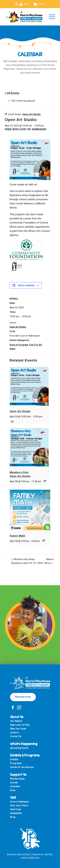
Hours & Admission (20, 802)
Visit (13, 797)
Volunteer (15, 786)
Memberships (17, 779)
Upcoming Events (19, 748)
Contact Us (16, 736)
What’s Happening (24, 744)
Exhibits (14, 760)
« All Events (12, 93)
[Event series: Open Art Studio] (12, 422)
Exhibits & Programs (25, 755)
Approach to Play (20, 725)
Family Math (18, 536)
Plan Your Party (19, 806)
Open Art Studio (18, 327)
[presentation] (29, 386)
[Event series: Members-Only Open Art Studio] (45, 481)
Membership (23, 697)
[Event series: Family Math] (44, 541)
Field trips (16, 809)
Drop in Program (19, 345)
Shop (13, 790)
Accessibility (16, 813)
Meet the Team (18, 729)
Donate (14, 783)
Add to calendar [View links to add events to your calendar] (26, 285)
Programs (16, 763)
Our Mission (16, 721)
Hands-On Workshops (22, 767)
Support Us (18, 774)
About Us (17, 717)
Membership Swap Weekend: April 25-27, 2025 (27, 561)
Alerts (24, 4)
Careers (40, 4)
